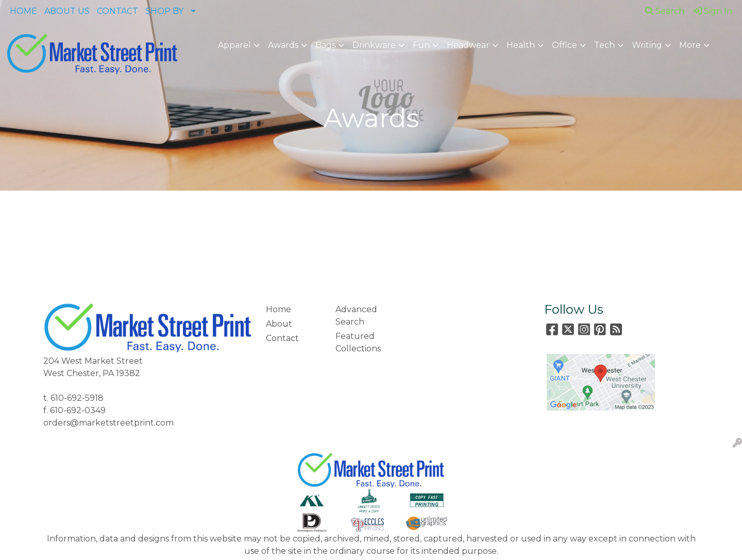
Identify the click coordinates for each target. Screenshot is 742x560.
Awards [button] (283, 45)
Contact (282, 338)
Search (665, 11)
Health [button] (521, 45)
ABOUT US (67, 11)
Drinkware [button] (374, 45)
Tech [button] (604, 45)
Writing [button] (647, 45)
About (279, 324)
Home (279, 309)
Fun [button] (421, 45)
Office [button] (564, 45)
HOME (23, 11)
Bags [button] (325, 45)
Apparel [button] (234, 45)
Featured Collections (358, 342)
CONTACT (117, 11)
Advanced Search (356, 316)
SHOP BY (164, 11)
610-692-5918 (77, 398)
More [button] (690, 45)
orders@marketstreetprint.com (108, 423)
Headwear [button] (468, 45)
